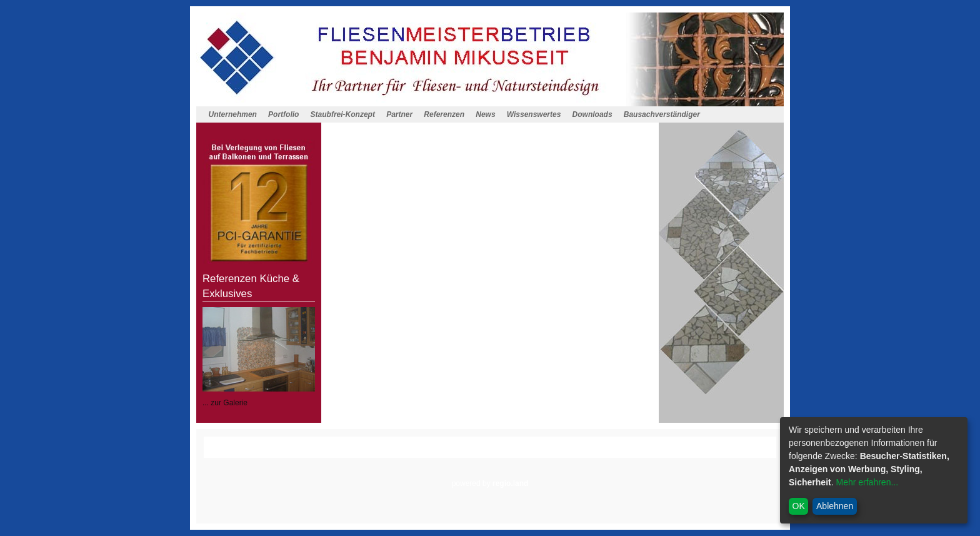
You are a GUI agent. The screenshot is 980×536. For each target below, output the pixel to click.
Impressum (443, 452)
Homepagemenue (306, 442)
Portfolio (283, 114)
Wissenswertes (534, 114)
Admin (613, 452)
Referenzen (444, 114)
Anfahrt (403, 452)
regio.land (510, 483)
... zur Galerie (225, 403)
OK (799, 506)
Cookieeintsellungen (558, 452)
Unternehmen (233, 114)
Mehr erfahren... (867, 482)
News (485, 114)
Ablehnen (835, 506)
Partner (399, 114)
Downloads (592, 114)
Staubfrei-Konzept (343, 114)
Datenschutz (492, 452)
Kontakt (369, 452)
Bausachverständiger (662, 114)
